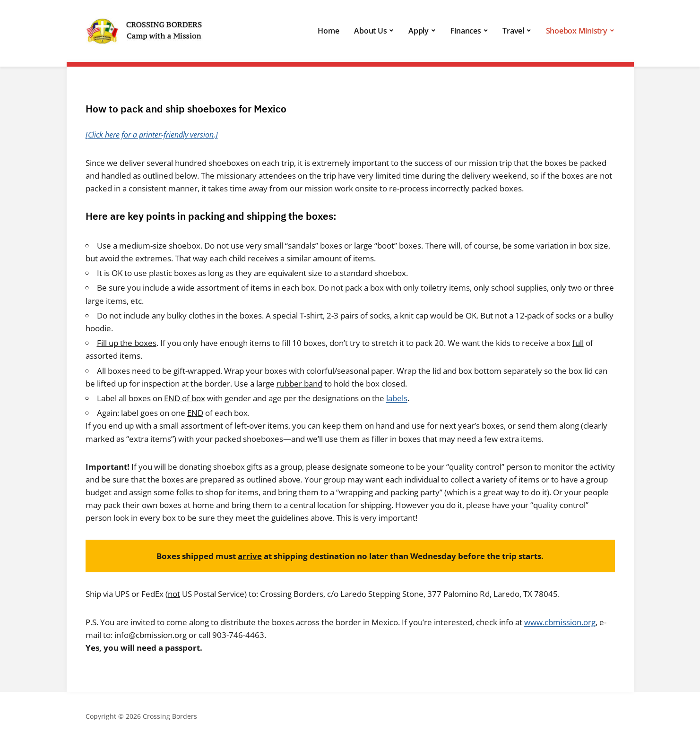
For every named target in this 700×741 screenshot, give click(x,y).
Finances (466, 31)
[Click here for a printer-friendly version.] (152, 135)
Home (328, 31)
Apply (419, 31)
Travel (513, 31)
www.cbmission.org (560, 622)
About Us (370, 31)
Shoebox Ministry (577, 31)
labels (397, 398)
